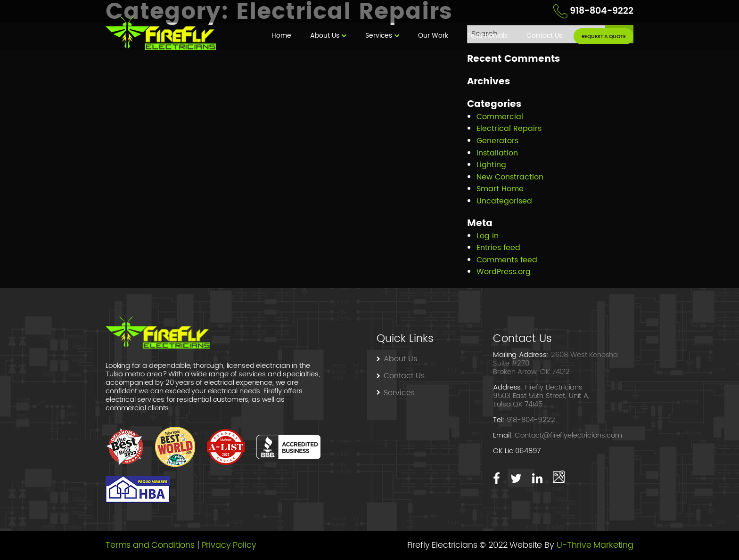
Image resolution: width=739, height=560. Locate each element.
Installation (497, 153)
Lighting (491, 165)
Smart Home (500, 189)
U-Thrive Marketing (595, 545)
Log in (488, 236)
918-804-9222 (602, 11)
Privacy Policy (229, 545)
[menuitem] (281, 36)
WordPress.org (504, 272)
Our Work (433, 36)
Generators (497, 141)
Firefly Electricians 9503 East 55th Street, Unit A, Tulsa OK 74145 (541, 396)
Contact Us (545, 36)
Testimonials (487, 36)
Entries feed (498, 248)
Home (281, 36)
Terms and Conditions (150, 545)
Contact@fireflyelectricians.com (568, 435)
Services (379, 36)
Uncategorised (504, 201)
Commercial (500, 117)
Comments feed (507, 260)
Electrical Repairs (509, 129)
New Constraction (510, 177)
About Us (325, 36)
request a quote (604, 37)
